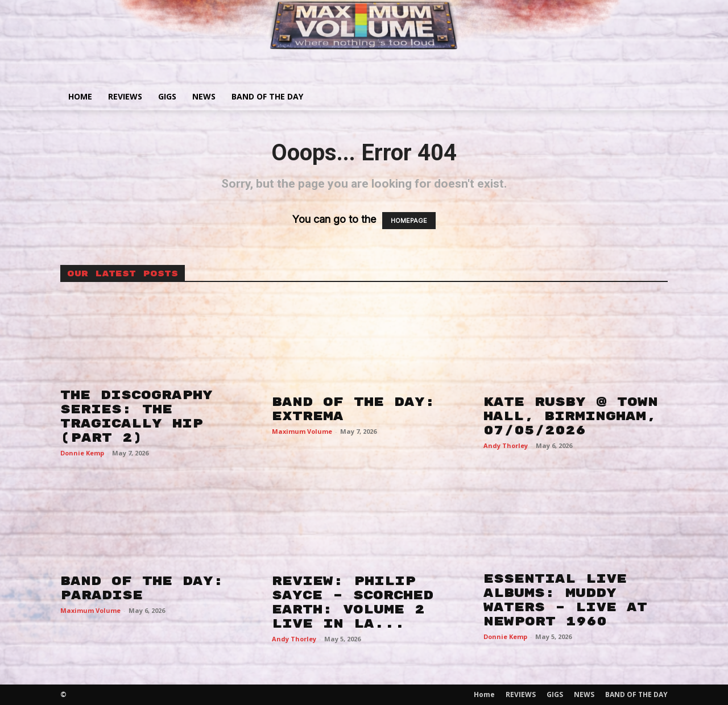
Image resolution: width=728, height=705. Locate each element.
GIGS (167, 96)
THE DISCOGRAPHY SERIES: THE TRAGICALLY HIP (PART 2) (136, 416)
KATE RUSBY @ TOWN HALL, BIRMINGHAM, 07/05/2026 (571, 416)
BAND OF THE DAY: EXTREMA (353, 409)
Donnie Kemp (82, 453)
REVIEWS (125, 96)
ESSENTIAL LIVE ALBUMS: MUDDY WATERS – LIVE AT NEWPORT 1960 (565, 600)
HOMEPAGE (409, 221)
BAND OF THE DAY (267, 96)
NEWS (204, 96)
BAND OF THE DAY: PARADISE (142, 588)
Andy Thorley (506, 445)
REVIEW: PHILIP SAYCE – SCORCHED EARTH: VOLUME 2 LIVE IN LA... (353, 602)
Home (80, 96)
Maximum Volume (302, 431)
